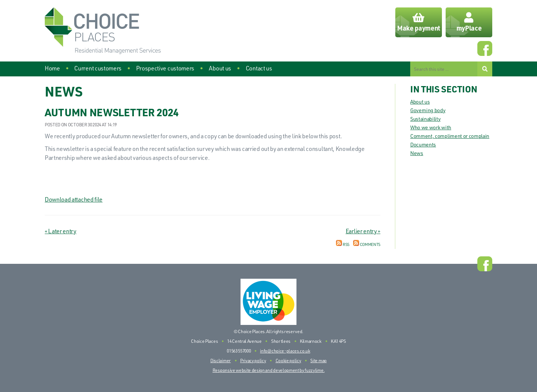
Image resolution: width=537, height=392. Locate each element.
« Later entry (61, 231)
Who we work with (431, 127)
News (417, 153)
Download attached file (74, 199)
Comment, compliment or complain (450, 136)
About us (420, 102)
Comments (367, 244)
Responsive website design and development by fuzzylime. (268, 370)
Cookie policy (288, 361)
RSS (343, 244)
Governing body (428, 110)
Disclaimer (221, 361)
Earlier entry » (363, 231)
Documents (423, 144)
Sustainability (425, 119)
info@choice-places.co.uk (285, 351)
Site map (318, 361)
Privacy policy (253, 361)
